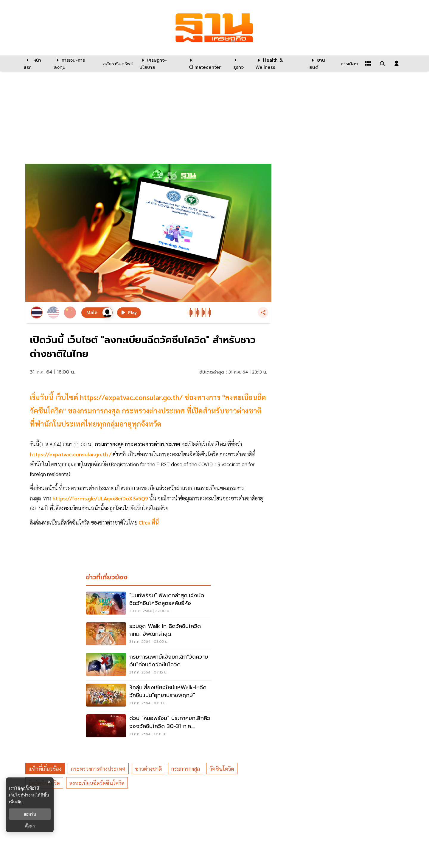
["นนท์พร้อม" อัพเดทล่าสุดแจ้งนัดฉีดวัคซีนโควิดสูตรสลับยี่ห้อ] (148, 604)
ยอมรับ (30, 814)
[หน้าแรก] (36, 63)
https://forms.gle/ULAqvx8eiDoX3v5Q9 (100, 498)
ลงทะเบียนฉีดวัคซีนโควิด (97, 783)
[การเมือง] (349, 63)
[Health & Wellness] (279, 63)
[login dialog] (397, 63)
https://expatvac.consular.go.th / (71, 454)
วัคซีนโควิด (222, 769)
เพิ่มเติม (16, 802)
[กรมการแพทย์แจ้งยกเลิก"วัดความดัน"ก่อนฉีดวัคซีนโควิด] (148, 665)
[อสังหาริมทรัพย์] (117, 63)
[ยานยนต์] (321, 63)
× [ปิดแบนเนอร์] (49, 782)
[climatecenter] (207, 63)
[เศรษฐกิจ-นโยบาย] (160, 63)
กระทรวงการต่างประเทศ (98, 769)
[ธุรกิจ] (241, 63)
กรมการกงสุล (186, 769)
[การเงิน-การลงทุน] (75, 63)
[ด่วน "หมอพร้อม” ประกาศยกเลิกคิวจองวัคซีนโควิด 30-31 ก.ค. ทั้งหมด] (148, 727)
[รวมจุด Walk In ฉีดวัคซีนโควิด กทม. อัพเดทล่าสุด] (148, 634)
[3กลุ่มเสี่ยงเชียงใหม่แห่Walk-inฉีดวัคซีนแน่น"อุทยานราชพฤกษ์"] (148, 696)
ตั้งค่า (30, 826)
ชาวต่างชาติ (148, 769)
